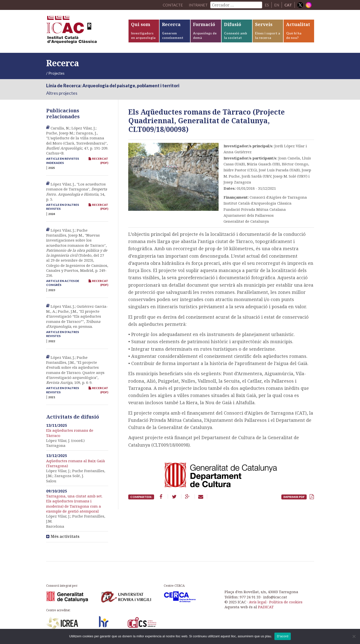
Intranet (198, 5)
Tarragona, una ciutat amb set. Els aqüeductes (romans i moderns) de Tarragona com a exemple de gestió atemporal (74, 504)
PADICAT (266, 607)
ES (267, 5)
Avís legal (258, 602)
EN (277, 5)
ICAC (83, 31)
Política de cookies (286, 602)
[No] (354, 636)
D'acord (283, 636)
